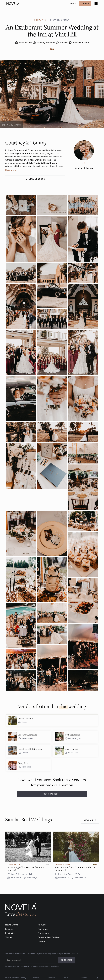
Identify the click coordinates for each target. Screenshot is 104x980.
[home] (13, 3)
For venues (43, 929)
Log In (73, 3)
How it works (12, 925)
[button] (96, 3)
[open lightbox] (21, 205)
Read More (10, 170)
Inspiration (10, 933)
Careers (42, 942)
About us (42, 925)
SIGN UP (85, 3)
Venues (9, 937)
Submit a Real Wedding (49, 937)
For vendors (44, 933)
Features (9, 929)
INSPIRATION (40, 20)
